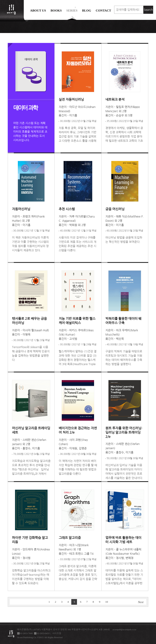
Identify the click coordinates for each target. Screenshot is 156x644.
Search (148, 10)
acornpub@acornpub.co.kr (124, 629)
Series (72, 10)
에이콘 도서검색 (75, 21)
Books (56, 10)
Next (141, 602)
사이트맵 (57, 633)
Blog (87, 10)
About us (38, 10)
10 (107, 602)
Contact (103, 10)
